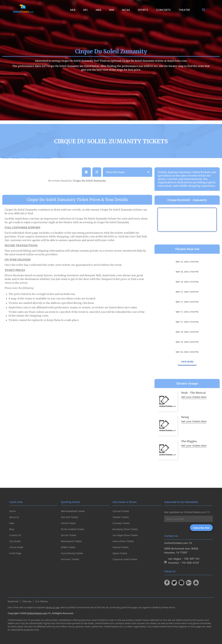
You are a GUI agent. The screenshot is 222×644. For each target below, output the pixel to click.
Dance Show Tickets (123, 541)
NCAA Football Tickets (73, 529)
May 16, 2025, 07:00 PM (187, 281)
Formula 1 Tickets (70, 559)
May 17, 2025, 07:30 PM (187, 331)
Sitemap (27, 601)
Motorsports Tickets (71, 541)
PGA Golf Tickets (70, 517)
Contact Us (15, 535)
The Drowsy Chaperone (187, 268)
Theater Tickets (121, 517)
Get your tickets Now (194, 407)
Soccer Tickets (69, 535)
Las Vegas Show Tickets (125, 535)
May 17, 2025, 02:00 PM (187, 301)
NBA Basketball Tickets (73, 511)
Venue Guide (16, 547)
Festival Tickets (121, 547)
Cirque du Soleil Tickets (125, 559)
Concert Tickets (121, 511)
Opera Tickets (120, 553)
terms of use (53, 607)
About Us (14, 517)
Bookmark (13, 601)
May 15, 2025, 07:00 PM (187, 271)
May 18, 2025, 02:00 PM (187, 351)
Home (12, 511)
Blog (12, 529)
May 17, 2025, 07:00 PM (187, 321)
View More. (187, 371)
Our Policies (42, 601)
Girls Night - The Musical (187, 358)
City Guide (15, 541)
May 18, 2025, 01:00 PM (187, 341)
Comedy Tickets (121, 523)
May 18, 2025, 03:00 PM (187, 361)
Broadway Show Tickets (125, 529)
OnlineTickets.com (37, 613)
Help (12, 523)
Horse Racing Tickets (72, 553)
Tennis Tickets (68, 523)
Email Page (15, 553)
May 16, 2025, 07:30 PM (187, 291)
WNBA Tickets (68, 547)
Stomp (187, 288)
